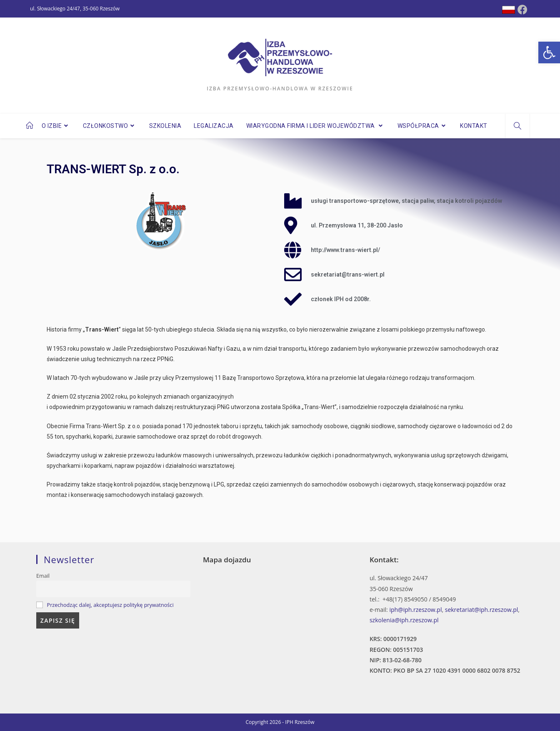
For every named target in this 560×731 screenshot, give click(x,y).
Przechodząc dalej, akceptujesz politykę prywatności (110, 605)
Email (43, 576)
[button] (549, 52)
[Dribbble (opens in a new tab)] (509, 10)
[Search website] (517, 126)
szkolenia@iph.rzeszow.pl (404, 620)
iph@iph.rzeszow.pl (415, 610)
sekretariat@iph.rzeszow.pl (482, 610)
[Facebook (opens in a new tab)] (522, 10)
